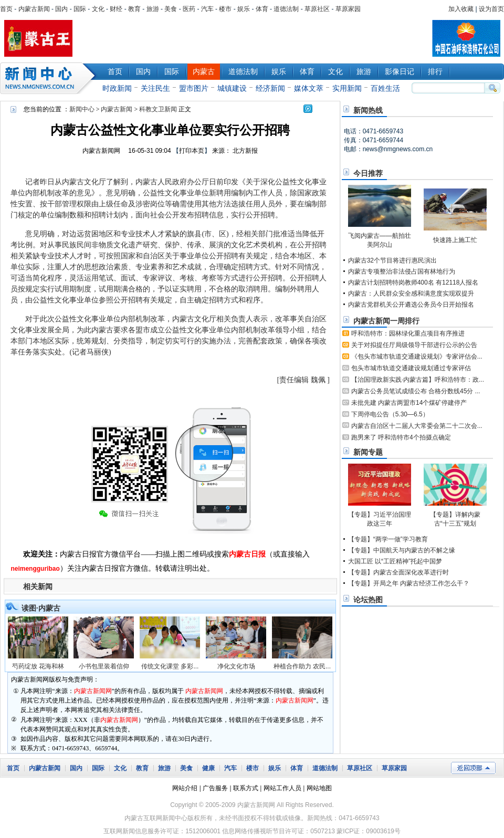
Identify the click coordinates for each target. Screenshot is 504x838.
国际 (80, 9)
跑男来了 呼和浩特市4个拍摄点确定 (401, 437)
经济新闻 (270, 88)
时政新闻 (117, 88)
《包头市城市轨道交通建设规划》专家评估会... (417, 357)
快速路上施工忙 (455, 240)
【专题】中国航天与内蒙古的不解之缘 (402, 550)
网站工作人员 (282, 788)
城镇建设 (232, 88)
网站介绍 (185, 788)
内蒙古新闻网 (101, 151)
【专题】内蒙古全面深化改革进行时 (398, 572)
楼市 (225, 9)
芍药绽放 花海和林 (38, 666)
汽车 (207, 9)
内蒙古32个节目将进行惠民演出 (392, 260)
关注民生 (155, 88)
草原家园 (348, 9)
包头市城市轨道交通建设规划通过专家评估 (411, 368)
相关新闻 (38, 586)
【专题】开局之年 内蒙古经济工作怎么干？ (409, 583)
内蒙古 (204, 71)
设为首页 (491, 9)
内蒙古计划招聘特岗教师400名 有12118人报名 (413, 282)
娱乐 (244, 9)
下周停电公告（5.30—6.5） (390, 414)
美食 (171, 9)
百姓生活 (385, 88)
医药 (189, 9)
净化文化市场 (236, 666)
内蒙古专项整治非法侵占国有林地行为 (402, 271)
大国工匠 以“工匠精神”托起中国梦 (395, 561)
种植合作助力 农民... (302, 666)
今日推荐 (368, 173)
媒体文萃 (309, 88)
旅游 (153, 9)
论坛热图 (368, 600)
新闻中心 (50, 78)
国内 (61, 9)
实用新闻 (347, 88)
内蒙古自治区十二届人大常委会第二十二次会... (417, 426)
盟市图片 (194, 88)
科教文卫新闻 (158, 109)
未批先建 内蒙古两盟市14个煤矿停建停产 (409, 403)
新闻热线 (368, 110)
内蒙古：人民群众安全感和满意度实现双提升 (411, 294)
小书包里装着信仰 (104, 666)
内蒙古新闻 (34, 9)
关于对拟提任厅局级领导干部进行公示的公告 (414, 345)
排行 (435, 71)
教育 (134, 9)
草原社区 (317, 9)
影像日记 (400, 71)
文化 (98, 9)
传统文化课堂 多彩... (170, 666)
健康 (208, 768)
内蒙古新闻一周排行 (386, 321)
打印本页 (192, 151)
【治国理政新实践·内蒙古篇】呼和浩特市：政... (418, 380)
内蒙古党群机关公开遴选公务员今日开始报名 (411, 305)
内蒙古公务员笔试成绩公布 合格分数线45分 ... (416, 391)
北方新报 (245, 151)
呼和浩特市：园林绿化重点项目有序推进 (408, 333)
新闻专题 (368, 452)
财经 (116, 9)
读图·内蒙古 (41, 608)
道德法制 (286, 9)
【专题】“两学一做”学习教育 (388, 539)
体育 (262, 9)
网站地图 (319, 788)
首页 (6, 9)
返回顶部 (473, 768)
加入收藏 (461, 9)
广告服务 (215, 788)
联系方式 (246, 788)
